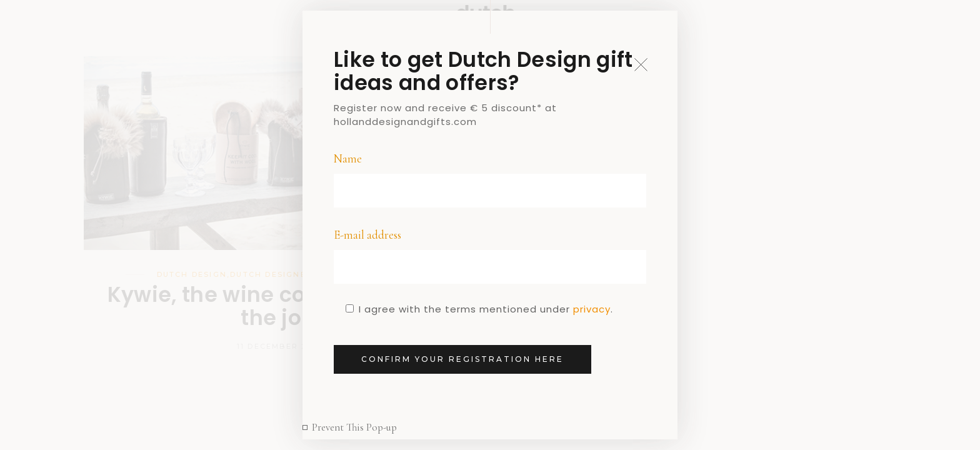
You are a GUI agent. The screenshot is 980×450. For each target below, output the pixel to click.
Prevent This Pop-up (354, 427)
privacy (592, 309)
